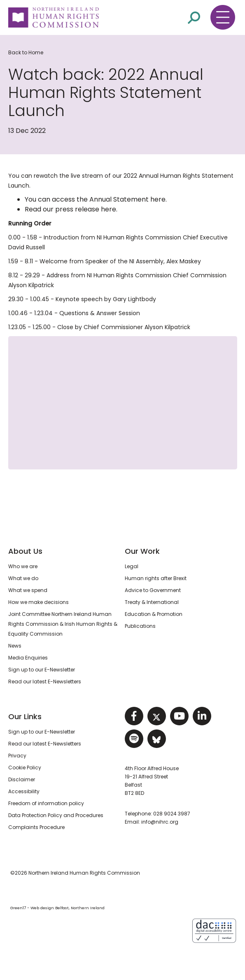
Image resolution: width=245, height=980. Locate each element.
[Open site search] (194, 18)
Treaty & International (152, 602)
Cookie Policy (25, 768)
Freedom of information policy (46, 803)
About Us (25, 551)
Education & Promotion (154, 614)
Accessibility (24, 791)
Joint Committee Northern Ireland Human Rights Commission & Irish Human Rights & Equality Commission (63, 624)
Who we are (23, 566)
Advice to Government (153, 590)
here (158, 199)
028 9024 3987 (172, 814)
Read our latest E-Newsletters (45, 682)
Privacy (17, 756)
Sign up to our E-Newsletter (42, 670)
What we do (23, 578)
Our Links (25, 716)
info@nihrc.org (160, 822)
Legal (132, 566)
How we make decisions (38, 602)
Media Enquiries (28, 658)
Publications (140, 626)
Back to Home (26, 52)
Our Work (142, 551)
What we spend (28, 590)
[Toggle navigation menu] (223, 17)
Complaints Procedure (36, 827)
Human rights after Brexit (156, 578)
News (15, 646)
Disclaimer (22, 779)
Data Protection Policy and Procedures (56, 815)
